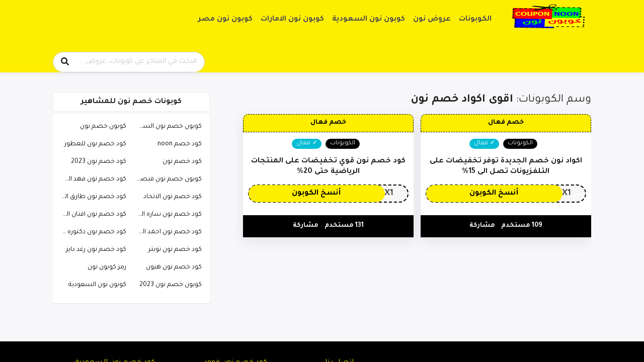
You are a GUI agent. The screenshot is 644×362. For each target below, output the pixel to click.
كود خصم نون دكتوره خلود (91, 232)
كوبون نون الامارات (292, 20)
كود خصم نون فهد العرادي (91, 179)
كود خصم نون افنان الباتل (91, 215)
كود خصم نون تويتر (175, 250)
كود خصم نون (182, 162)
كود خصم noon (180, 144)
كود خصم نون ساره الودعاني (167, 215)
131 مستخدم (344, 226)
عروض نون (432, 20)
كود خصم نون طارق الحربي (91, 197)
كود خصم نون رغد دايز (96, 250)
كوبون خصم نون (103, 127)
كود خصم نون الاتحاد (173, 197)
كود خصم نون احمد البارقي (167, 232)
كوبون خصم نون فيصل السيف (167, 179)
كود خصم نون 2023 (99, 162)
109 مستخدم (522, 226)
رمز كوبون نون (107, 267)
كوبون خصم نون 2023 (171, 285)
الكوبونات (475, 20)
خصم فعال (506, 123)
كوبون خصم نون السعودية (167, 127)
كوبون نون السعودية (369, 20)
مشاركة (482, 226)
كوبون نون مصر (225, 20)
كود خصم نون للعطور (95, 144)
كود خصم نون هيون (174, 267)
